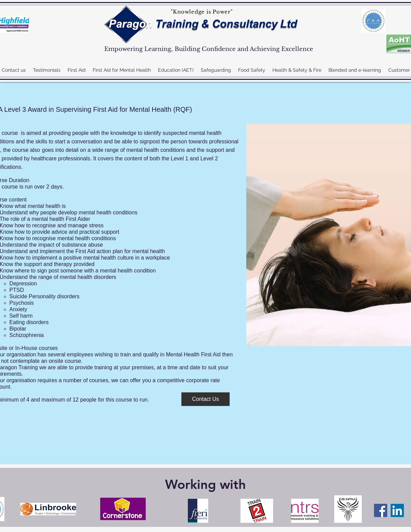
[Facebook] (381, 510)
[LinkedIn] (397, 510)
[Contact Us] (205, 399)
